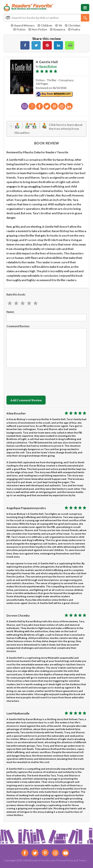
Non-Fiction (38, 29)
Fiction (19, 29)
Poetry (74, 29)
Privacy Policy (65, 860)
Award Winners (23, 25)
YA (59, 25)
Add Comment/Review (26, 400)
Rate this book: (16, 294)
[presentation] (44, 380)
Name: (10, 312)
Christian (73, 25)
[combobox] (46, 18)
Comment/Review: (18, 326)
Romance (58, 29)
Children (45, 25)
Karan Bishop (48, 66)
